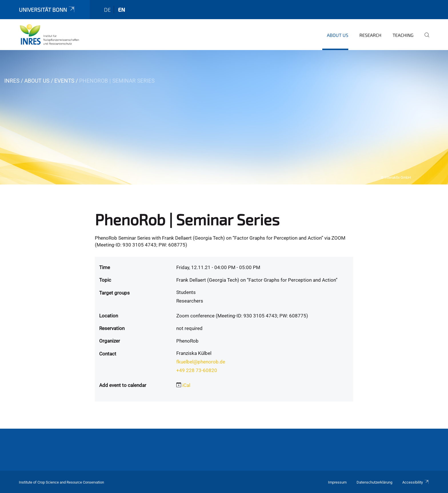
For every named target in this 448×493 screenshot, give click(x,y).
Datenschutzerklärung (374, 482)
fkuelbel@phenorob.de (201, 362)
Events (64, 81)
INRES (12, 81)
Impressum (337, 482)
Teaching (403, 35)
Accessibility (416, 482)
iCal (186, 385)
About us (338, 35)
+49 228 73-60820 (197, 370)
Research (370, 35)
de (107, 10)
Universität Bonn (47, 10)
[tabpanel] (224, 117)
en (122, 10)
